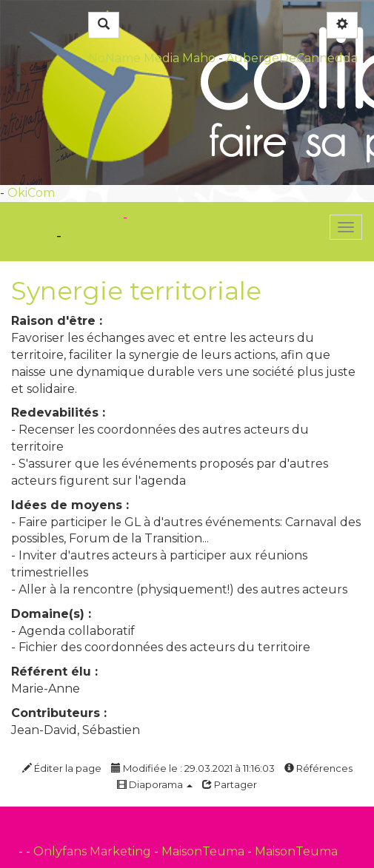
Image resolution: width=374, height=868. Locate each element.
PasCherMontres (181, 217)
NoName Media (134, 58)
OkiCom (31, 193)
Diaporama (155, 784)
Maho (199, 58)
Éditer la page (62, 768)
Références (318, 768)
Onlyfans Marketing (94, 851)
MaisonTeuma (204, 851)
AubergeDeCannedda (292, 58)
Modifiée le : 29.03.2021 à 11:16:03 (193, 768)
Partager (230, 784)
